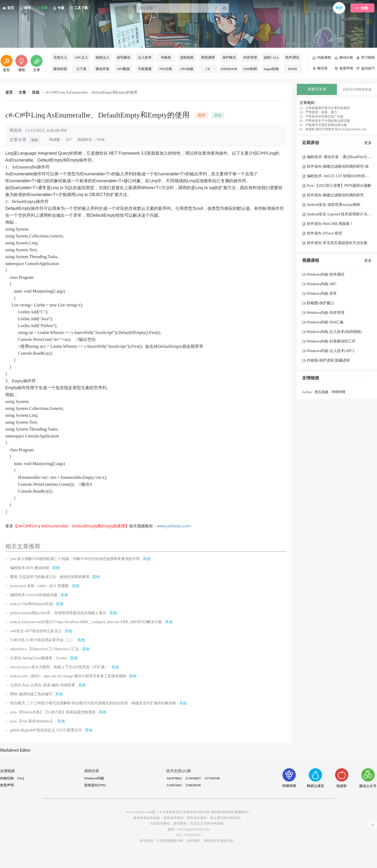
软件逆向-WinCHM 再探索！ (328, 224)
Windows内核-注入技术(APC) (328, 351)
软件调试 (292, 57)
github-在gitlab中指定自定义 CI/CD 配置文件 (46, 730)
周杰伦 (16, 130)
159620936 (193, 785)
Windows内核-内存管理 (323, 313)
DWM (292, 69)
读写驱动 (123, 57)
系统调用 (208, 57)
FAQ (21, 778)
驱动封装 (60, 69)
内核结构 (7, 778)
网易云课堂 (316, 778)
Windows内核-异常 (320, 294)
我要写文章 (317, 89)
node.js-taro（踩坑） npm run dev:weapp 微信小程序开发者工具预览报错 (68, 676)
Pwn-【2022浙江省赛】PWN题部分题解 (337, 186)
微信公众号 (368, 778)
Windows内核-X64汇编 (323, 322)
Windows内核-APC (319, 284)
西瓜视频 (322, 392)
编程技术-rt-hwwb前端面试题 (34, 595)
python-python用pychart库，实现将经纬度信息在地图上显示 (58, 613)
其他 (35, 140)
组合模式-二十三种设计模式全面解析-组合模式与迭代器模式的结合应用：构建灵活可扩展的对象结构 (93, 703)
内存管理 (250, 57)
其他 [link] (36, 93)
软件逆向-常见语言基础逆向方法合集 (335, 243)
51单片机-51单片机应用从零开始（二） (42, 640)
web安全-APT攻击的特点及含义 (36, 631)
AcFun (307, 392)
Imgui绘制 (271, 69)
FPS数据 (123, 69)
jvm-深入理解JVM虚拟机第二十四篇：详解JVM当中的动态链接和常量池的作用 (75, 559)
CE (208, 69)
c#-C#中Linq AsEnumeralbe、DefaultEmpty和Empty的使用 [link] (91, 93)
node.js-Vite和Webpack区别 (32, 604)
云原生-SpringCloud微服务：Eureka (38, 658)
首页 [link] (9, 93)
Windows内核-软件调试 (323, 274)
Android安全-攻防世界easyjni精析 (331, 205)
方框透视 (145, 69)
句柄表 (166, 57)
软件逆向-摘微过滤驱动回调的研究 (333, 195)
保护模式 (229, 57)
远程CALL (271, 57)
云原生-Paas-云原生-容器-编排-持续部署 (43, 685)
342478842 (174, 778)
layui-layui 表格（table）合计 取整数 (39, 586)
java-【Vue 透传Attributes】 (32, 721)
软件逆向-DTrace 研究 (322, 233)
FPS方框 (166, 69)
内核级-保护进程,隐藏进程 (326, 360)
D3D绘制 (250, 69)
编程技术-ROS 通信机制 (30, 568)
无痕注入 (60, 57)
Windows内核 (94, 778)
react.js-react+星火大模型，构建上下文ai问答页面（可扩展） (59, 667)
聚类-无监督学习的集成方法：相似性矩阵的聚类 (50, 577)
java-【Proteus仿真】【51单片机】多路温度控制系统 (53, 712)
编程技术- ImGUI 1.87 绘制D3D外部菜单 (337, 176)
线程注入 (102, 57)
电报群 (342, 778)
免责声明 (7, 785)
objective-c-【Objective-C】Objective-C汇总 (45, 649)
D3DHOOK (229, 69)
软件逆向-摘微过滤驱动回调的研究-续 (335, 166)
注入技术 (145, 57)
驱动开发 (102, 69)
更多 (368, 143)
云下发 (81, 69)
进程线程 (187, 57)
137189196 (212, 778)
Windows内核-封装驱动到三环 (329, 341)
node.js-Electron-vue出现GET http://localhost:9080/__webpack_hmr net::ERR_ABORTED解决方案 (86, 622)
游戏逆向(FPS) (95, 785)
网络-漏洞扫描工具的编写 (31, 694)
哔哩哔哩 (339, 392)
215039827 (193, 778)
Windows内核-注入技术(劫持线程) (332, 332)
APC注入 (81, 57)
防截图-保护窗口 (318, 303)
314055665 (174, 785)
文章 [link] (22, 93)
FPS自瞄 (187, 69)
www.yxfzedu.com (174, 526)
